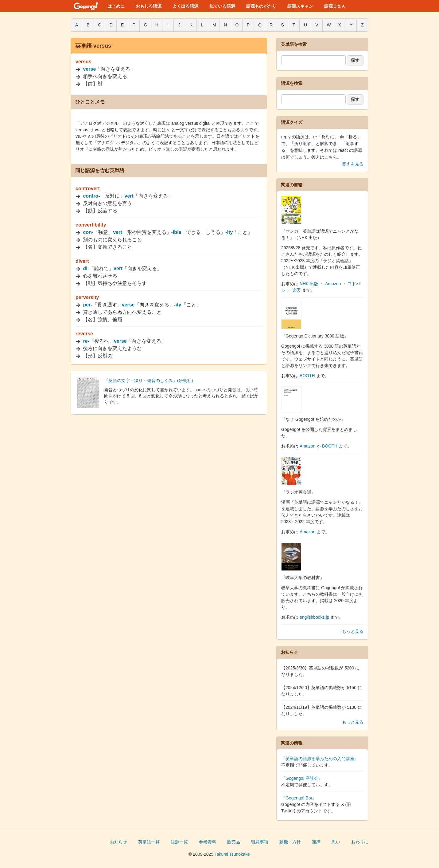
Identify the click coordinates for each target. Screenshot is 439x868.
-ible (176, 232)
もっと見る (353, 631)
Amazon (333, 284)
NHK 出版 (309, 284)
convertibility (91, 225)
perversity (87, 297)
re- (86, 341)
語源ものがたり (261, 6)
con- (88, 232)
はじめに (116, 6)
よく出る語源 (185, 6)
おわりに (360, 842)
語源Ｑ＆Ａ (335, 6)
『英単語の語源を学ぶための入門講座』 (320, 759)
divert (82, 261)
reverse (84, 334)
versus (84, 62)
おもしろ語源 (149, 6)
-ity (229, 232)
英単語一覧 (149, 842)
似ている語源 (222, 6)
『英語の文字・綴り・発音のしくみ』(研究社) (148, 381)
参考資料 (208, 842)
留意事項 (260, 842)
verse (89, 69)
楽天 (297, 290)
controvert (88, 189)
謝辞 (316, 842)
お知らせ (118, 842)
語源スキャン (300, 6)
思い (336, 842)
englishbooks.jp (315, 617)
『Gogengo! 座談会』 (302, 778)
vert (129, 196)
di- (86, 268)
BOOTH (307, 376)
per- (87, 305)
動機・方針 (290, 842)
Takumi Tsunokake (232, 854)
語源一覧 (179, 842)
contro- (91, 196)
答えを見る (353, 164)
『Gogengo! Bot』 (299, 798)
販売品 (234, 842)
